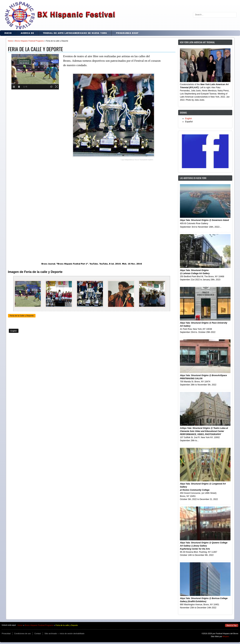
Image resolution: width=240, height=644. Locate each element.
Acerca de (27, 33)
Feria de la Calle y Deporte (22, 316)
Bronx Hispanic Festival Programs (29, 41)
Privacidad (6, 633)
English (14, 331)
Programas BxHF (127, 33)
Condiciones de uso (22, 633)
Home (10, 41)
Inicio (8, 33)
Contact (38, 633)
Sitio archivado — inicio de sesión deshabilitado (64, 633)
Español (189, 122)
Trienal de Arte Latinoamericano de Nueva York (75, 33)
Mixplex (226, 636)
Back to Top (232, 625)
